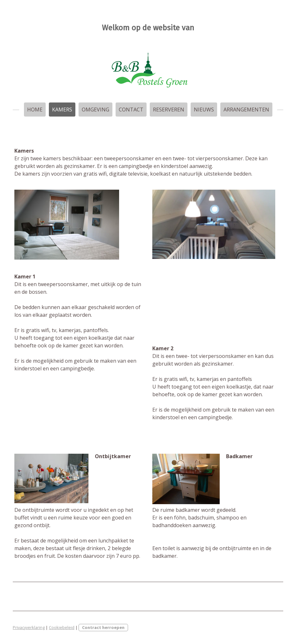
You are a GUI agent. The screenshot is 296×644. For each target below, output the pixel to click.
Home (35, 110)
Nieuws (204, 110)
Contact (131, 110)
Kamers (62, 110)
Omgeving (95, 110)
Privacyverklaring (29, 627)
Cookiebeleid (62, 627)
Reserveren (169, 110)
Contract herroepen (103, 627)
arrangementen (246, 110)
